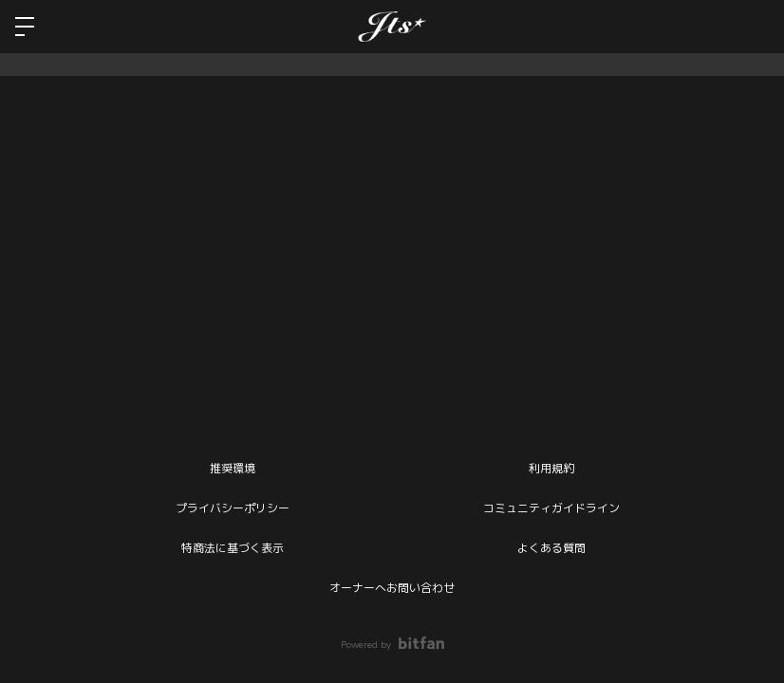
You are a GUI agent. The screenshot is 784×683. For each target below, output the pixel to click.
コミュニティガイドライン (551, 508)
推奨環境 (233, 469)
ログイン (754, 27)
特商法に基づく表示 (233, 548)
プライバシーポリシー (233, 508)
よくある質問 (551, 548)
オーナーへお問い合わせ (392, 588)
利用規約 (551, 469)
